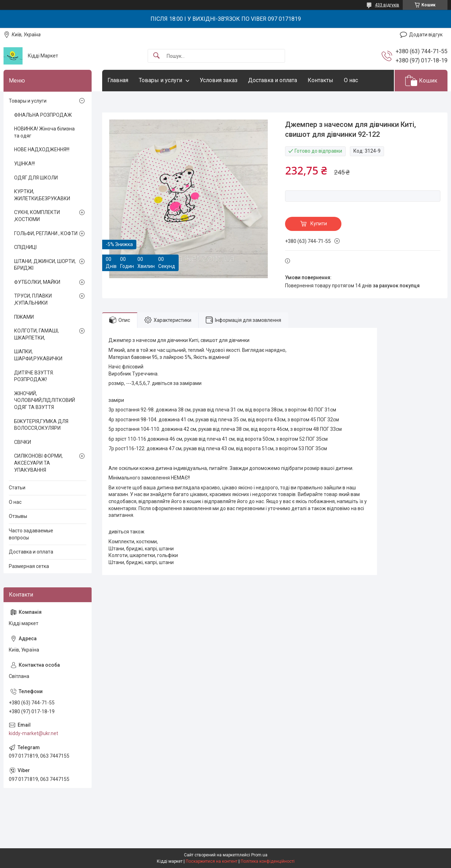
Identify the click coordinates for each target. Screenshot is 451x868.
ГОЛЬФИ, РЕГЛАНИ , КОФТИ (46, 233)
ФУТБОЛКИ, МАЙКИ (37, 282)
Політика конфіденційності (268, 861)
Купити (319, 224)
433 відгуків (387, 5)
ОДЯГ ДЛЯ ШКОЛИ (36, 178)
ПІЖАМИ (24, 317)
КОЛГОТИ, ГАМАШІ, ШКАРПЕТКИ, (36, 334)
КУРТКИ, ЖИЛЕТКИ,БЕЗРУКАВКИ (42, 195)
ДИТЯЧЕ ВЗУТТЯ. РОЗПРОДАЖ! (34, 376)
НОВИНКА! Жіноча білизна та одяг (44, 132)
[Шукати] (156, 56)
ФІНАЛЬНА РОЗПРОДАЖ (43, 115)
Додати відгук (426, 35)
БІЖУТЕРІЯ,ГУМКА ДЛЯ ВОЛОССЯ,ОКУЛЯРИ (41, 425)
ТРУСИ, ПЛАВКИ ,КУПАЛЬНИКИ (33, 299)
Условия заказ (219, 80)
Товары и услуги (160, 80)
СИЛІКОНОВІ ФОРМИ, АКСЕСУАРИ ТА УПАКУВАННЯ (38, 463)
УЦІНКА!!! (24, 164)
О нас (351, 80)
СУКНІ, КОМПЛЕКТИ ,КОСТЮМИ (37, 216)
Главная (118, 80)
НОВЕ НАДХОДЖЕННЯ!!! (42, 149)
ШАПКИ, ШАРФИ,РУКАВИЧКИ (38, 355)
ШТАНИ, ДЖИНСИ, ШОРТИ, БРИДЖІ (45, 265)
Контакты (320, 80)
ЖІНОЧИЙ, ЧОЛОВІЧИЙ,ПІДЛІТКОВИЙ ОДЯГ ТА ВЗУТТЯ (45, 400)
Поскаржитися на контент (212, 861)
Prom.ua (259, 855)
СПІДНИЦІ (25, 247)
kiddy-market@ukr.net (33, 733)
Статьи (17, 488)
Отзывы (18, 516)
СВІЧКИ (23, 442)
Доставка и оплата (273, 80)
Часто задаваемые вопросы (31, 534)
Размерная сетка (29, 566)
